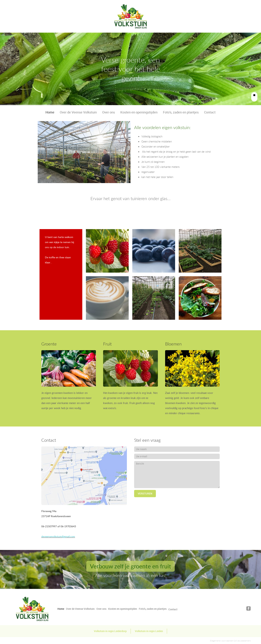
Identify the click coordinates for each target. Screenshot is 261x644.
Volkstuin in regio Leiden (149, 631)
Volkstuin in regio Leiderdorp (110, 631)
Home (50, 112)
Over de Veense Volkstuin (78, 112)
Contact (210, 112)
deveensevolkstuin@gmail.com (58, 536)
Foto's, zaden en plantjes (181, 112)
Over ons (109, 112)
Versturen (145, 493)
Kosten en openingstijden (139, 112)
